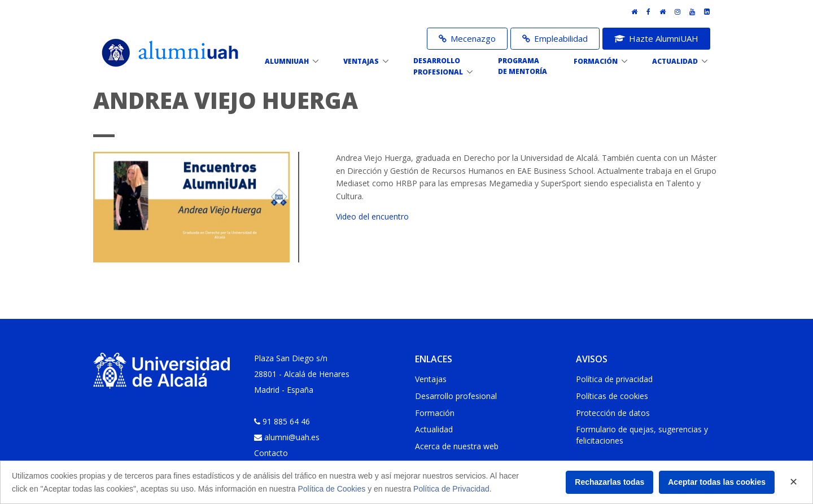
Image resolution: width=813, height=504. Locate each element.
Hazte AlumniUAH (656, 38)
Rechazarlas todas (609, 482)
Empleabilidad (555, 38)
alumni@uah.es (292, 437)
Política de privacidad (614, 379)
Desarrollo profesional (456, 396)
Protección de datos (613, 413)
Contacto (271, 453)
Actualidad (434, 429)
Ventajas (431, 379)
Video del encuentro (372, 216)
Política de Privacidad (451, 489)
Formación (435, 413)
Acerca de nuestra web (457, 446)
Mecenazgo (467, 38)
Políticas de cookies (612, 396)
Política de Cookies (331, 489)
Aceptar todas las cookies (717, 482)
